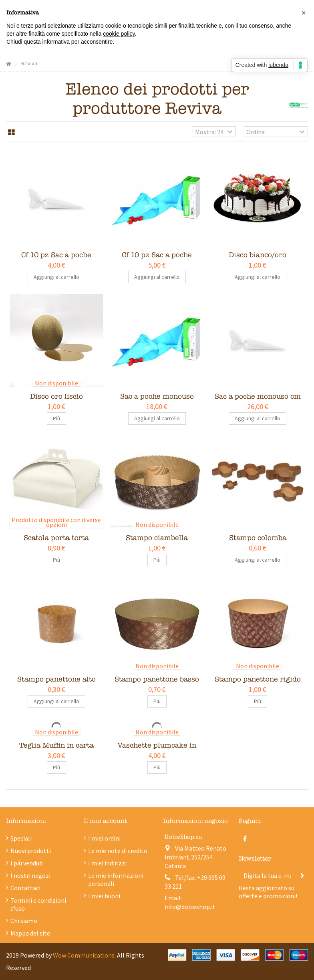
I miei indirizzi (107, 863)
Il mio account (105, 821)
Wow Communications (84, 955)
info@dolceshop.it (190, 907)
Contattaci (25, 888)
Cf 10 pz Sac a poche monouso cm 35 (56, 259)
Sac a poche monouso (157, 396)
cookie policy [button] (119, 34)
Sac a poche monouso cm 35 (258, 401)
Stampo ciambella (157, 538)
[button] (304, 13)
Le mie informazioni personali (116, 879)
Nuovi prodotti (31, 851)
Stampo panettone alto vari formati (56, 684)
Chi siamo (24, 921)
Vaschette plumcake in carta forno (157, 750)
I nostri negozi (30, 875)
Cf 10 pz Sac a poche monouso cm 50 (157, 259)
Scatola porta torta (56, 538)
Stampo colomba (258, 538)
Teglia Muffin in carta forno (56, 750)
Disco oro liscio (56, 396)
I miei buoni (104, 896)
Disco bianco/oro (258, 255)
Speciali (21, 838)
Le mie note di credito (118, 851)
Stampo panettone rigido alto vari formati (258, 684)
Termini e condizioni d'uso (38, 904)
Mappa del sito (30, 933)
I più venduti (27, 863)
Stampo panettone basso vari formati (157, 684)
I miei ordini (104, 838)
